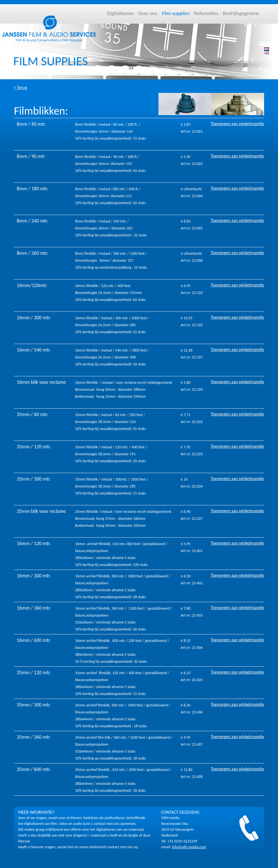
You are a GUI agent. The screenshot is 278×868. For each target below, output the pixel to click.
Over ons (148, 13)
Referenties (206, 13)
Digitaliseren (120, 13)
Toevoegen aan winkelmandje (237, 124)
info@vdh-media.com (189, 847)
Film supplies (176, 13)
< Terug (20, 87)
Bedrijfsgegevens (241, 13)
